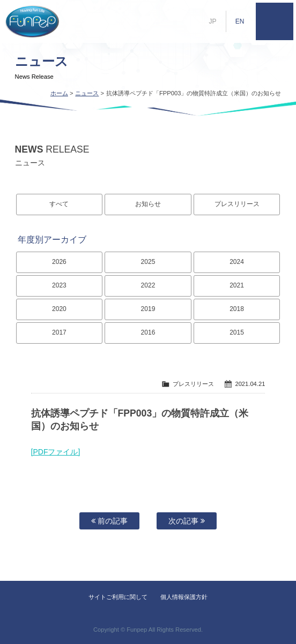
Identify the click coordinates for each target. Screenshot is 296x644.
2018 (237, 309)
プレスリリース (237, 204)
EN (240, 21)
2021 (237, 285)
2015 (237, 332)
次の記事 (187, 521)
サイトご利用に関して (118, 597)
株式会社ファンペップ (32, 21)
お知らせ (148, 204)
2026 (59, 262)
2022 (148, 285)
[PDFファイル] (56, 452)
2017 (59, 332)
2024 (237, 262)
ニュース (87, 93)
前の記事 (109, 521)
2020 (59, 309)
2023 (59, 285)
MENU (275, 21)
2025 (148, 262)
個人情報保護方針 (184, 597)
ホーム (59, 93)
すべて (59, 204)
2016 (148, 332)
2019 (148, 309)
